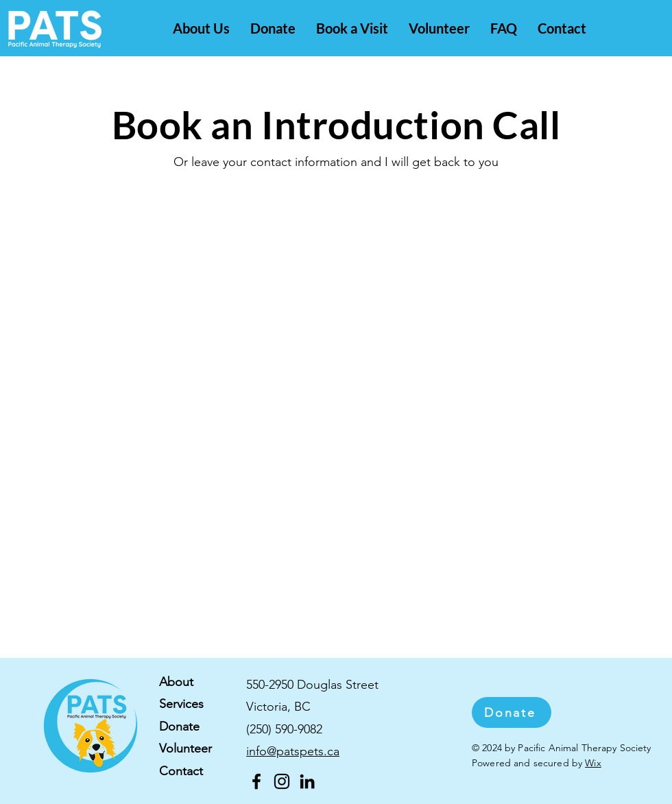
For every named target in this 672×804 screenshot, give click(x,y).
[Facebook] (256, 781)
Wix (593, 763)
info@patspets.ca (293, 751)
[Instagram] (282, 781)
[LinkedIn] (307, 781)
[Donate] (512, 712)
